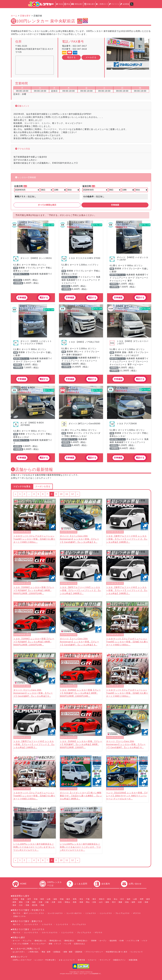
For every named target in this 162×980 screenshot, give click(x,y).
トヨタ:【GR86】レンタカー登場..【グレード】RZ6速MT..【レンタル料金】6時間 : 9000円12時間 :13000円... (81, 744)
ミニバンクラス (105, 913)
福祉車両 (113, 941)
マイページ (114, 4)
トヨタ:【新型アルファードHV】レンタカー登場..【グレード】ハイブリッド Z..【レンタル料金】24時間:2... (127, 539)
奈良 (60, 902)
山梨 (135, 899)
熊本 (14, 905)
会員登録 (125, 4)
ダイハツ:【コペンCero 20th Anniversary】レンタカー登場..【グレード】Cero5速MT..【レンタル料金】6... (79, 539)
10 (61, 494)
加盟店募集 (133, 960)
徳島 (107, 902)
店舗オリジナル (19, 916)
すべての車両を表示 (47, 205)
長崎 (146, 902)
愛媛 (120, 902)
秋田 (42, 899)
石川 (122, 899)
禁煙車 (94, 941)
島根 (81, 902)
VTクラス (137, 913)
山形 (49, 899)
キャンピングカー (39, 944)
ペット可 (68, 944)
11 (67, 494)
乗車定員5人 (69, 941)
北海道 (15, 899)
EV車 (122, 941)
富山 (116, 899)
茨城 (62, 899)
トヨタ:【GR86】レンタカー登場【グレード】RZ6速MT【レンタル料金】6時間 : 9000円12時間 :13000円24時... (34, 590)
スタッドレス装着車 (21, 944)
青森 (23, 899)
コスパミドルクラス (49, 933)
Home (60, 4)
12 (73, 494)
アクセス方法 (24, 149)
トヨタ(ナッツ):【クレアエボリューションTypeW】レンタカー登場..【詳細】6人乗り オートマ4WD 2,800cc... (34, 539)
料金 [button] (67, 4)
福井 (129, 899)
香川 (114, 902)
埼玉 (81, 899)
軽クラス (17, 913)
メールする (91, 57)
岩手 (29, 899)
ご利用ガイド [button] (102, 4)
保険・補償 (68, 952)
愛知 (21, 902)
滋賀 (34, 902)
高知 (127, 902)
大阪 (47, 902)
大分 (21, 905)
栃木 (68, 899)
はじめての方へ (19, 952)
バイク (145, 941)
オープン (103, 941)
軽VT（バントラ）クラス (34, 913)
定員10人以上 (80, 944)
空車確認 (22, 298)
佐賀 (140, 902)
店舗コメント (23, 106)
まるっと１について (67, 960)
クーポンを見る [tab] (43, 486)
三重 (27, 902)
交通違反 (57, 952)
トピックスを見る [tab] (22, 486)
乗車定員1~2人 (41, 941)
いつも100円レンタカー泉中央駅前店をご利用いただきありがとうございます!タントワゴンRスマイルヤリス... (34, 847)
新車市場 (81, 960)
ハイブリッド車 (133, 941)
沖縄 (42, 905)
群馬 (75, 899)
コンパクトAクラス (55, 913)
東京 (94, 899)
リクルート (92, 960)
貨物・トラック (55, 944)
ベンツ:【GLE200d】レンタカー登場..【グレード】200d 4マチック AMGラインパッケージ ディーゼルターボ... (127, 796)
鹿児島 (35, 905)
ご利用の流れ (33, 952)
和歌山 (67, 902)
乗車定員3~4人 (55, 941)
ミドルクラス (90, 913)
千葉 (88, 899)
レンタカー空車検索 (27, 177)
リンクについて (137, 952)
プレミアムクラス (122, 913)
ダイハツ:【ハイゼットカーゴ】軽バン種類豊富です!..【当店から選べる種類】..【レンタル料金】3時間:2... (81, 796)
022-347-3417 (80, 46)
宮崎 (27, 905)
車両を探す (77, 4)
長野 (142, 899)
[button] (110, 54)
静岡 (14, 902)
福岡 (133, 902)
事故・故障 (46, 952)
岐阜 (148, 899)
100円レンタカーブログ (22, 960)
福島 (55, 899)
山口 (101, 902)
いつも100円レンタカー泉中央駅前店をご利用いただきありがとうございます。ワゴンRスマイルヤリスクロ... (80, 847)
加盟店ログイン (119, 960)
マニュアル (27, 941)
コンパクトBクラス (74, 913)
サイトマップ (105, 960)
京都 (40, 902)
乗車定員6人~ (83, 941)
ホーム (14, 16)
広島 (94, 902)
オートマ (16, 941)
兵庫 (54, 902)
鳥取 (75, 902)
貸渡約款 (79, 952)
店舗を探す (89, 4)
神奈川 (102, 899)
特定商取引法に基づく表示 (117, 952)
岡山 (88, 902)
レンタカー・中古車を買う (45, 960)
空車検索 (115, 205)
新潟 (109, 899)
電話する (71, 57)
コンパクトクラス (31, 924)
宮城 (36, 899)
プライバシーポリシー (94, 952)
